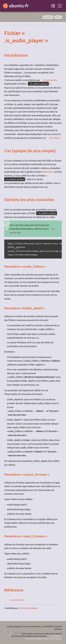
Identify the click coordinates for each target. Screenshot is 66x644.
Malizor (34, 608)
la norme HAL (50, 80)
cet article (54, 138)
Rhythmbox (48, 172)
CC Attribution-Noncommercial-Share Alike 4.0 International (43, 637)
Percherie (24, 608)
